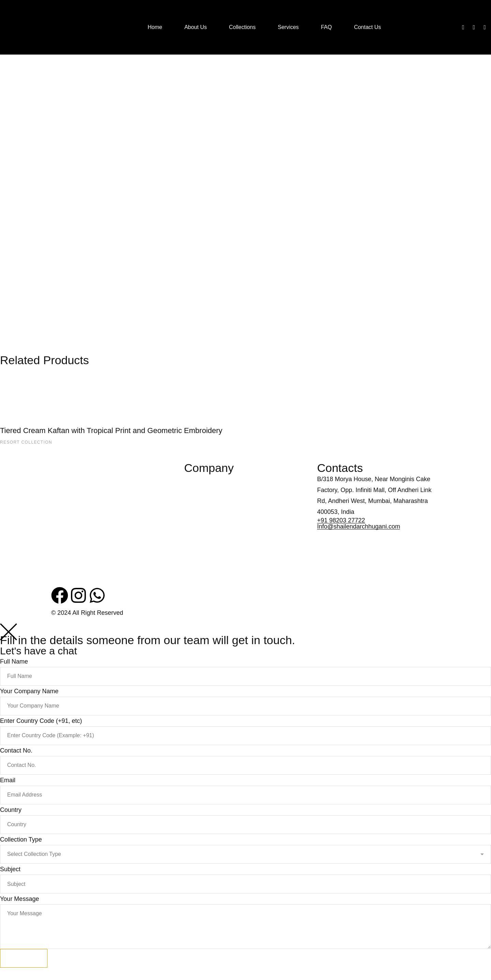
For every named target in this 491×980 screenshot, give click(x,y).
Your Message (19, 899)
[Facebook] (463, 27)
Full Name (14, 662)
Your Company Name (29, 691)
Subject (10, 869)
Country (11, 810)
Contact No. (16, 751)
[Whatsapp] (485, 27)
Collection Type (21, 840)
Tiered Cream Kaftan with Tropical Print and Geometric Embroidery (111, 430)
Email (8, 780)
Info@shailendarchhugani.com (359, 526)
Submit (24, 958)
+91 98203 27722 (341, 520)
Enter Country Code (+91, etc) (41, 721)
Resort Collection (26, 442)
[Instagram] (474, 27)
